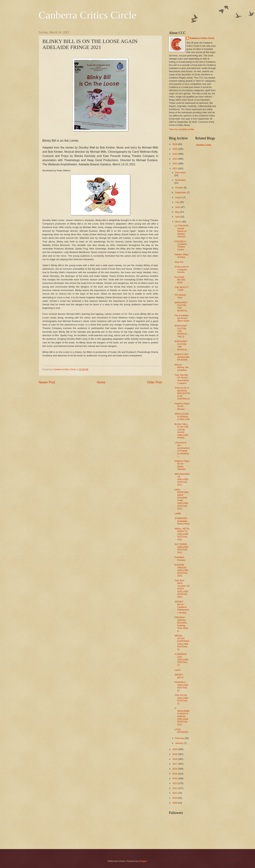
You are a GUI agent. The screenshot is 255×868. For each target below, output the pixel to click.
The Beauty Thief (180, 296)
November (180, 180)
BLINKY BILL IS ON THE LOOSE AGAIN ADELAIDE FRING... (182, 431)
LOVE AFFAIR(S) (181, 731)
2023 (175, 159)
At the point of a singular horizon (182, 269)
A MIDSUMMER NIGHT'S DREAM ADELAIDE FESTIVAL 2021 (182, 716)
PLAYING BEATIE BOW (180, 280)
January (179, 743)
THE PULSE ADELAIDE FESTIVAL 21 (182, 699)
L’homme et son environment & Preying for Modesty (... (182, 449)
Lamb (177, 670)
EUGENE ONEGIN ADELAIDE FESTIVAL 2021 (182, 570)
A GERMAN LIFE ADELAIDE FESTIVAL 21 (182, 660)
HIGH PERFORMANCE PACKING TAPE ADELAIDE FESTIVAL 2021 (182, 499)
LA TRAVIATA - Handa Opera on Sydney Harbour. (182, 231)
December (180, 172)
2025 (175, 149)
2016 (175, 769)
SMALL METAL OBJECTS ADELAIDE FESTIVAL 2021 (182, 534)
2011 (175, 793)
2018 (175, 759)
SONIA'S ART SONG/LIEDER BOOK (182, 357)
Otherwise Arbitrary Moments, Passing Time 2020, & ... (182, 624)
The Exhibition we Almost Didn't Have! (182, 318)
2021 (175, 168)
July (177, 202)
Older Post (154, 382)
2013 (175, 783)
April (178, 217)
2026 (175, 144)
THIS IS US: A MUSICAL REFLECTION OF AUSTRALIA (182, 393)
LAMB (178, 514)
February (180, 738)
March (179, 222)
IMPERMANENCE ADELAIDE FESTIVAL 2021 (182, 479)
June (178, 207)
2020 (175, 749)
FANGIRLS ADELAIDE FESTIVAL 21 (182, 686)
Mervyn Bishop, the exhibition (182, 367)
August (179, 197)
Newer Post (47, 382)
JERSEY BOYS (179, 676)
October (179, 188)
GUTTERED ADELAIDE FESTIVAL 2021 (182, 548)
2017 (175, 764)
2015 (175, 774)
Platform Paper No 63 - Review (182, 406)
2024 (175, 154)
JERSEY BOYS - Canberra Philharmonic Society (182, 607)
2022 (175, 164)
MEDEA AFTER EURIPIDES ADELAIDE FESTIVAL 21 (182, 642)
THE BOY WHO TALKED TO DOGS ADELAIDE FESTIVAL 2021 (182, 589)
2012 (175, 788)
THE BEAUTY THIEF (182, 289)
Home (101, 382)
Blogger (143, 861)
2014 (175, 778)
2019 (175, 754)
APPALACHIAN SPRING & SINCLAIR (182, 417)
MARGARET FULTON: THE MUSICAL (181, 345)
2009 (175, 803)
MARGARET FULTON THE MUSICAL (181, 307)
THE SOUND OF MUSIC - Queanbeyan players (182, 379)
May (178, 212)
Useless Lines (204, 145)
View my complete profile (182, 129)
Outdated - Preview (180, 559)
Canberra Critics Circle (88, 15)
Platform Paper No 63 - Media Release (182, 465)
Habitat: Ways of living (182, 256)
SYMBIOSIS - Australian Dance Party (182, 521)
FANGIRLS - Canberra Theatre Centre (181, 245)
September (181, 192)
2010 (175, 798)
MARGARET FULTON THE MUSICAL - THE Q (182, 331)
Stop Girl (179, 262)
